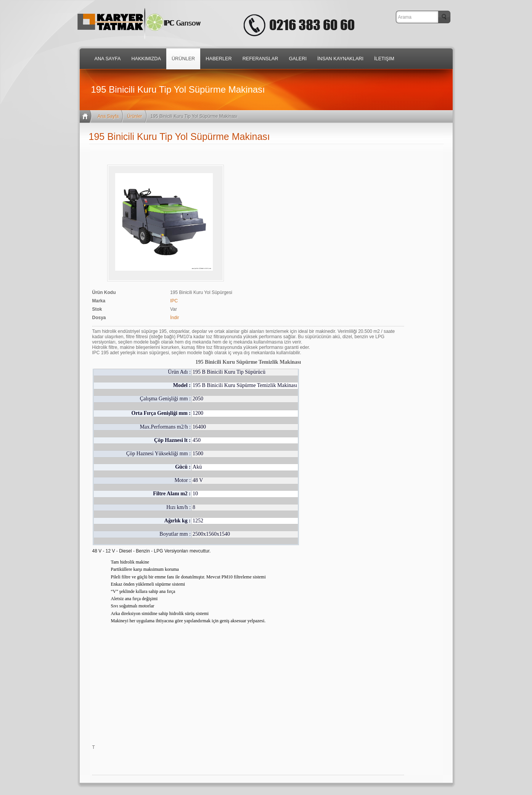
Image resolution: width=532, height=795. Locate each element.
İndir (174, 318)
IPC (174, 301)
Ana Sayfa (108, 116)
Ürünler (134, 116)
